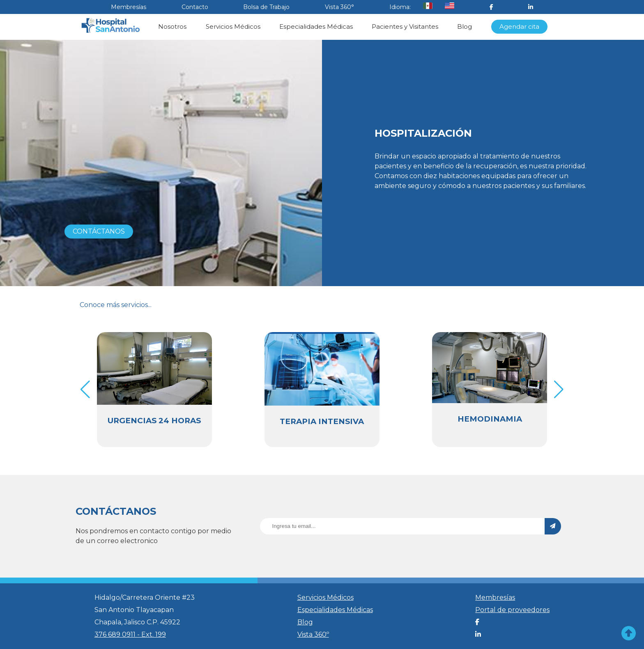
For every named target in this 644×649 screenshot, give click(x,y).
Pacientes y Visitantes (405, 26)
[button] (559, 390)
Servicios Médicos (233, 26)
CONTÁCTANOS (99, 231)
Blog (465, 26)
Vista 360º (313, 634)
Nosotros (172, 26)
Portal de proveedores (512, 610)
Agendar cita (519, 26)
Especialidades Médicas (316, 26)
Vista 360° (339, 7)
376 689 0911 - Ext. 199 (130, 634)
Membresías (129, 7)
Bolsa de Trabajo (266, 7)
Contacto (195, 7)
